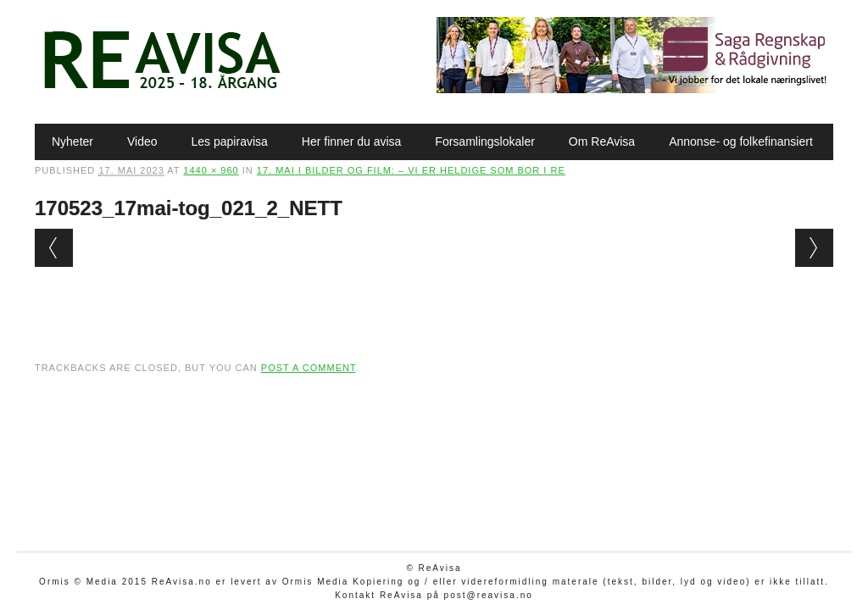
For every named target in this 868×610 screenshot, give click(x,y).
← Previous (54, 248)
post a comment (309, 368)
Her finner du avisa (352, 141)
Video (142, 141)
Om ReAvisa (602, 141)
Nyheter (72, 141)
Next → (814, 248)
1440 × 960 (211, 170)
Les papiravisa (230, 141)
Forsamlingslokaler (484, 141)
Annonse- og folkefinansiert (741, 141)
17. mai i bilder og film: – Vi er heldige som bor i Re (411, 170)
